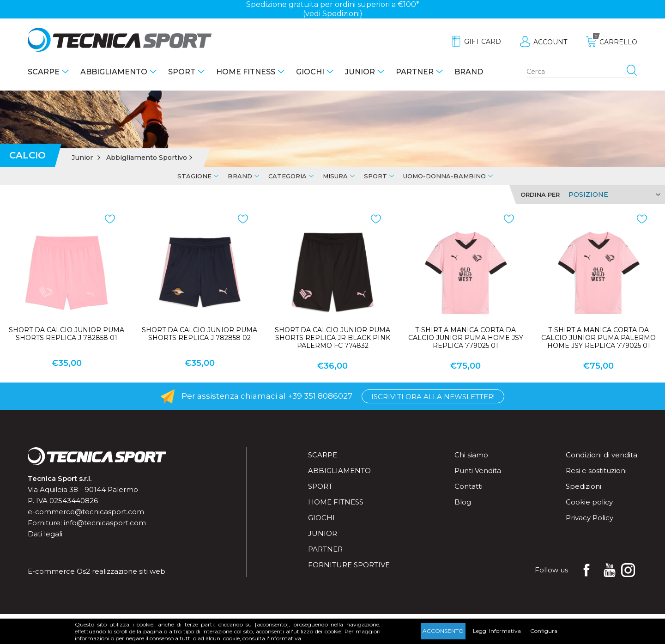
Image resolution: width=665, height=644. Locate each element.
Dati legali (45, 534)
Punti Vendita (478, 471)
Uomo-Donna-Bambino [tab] (444, 176)
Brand (469, 72)
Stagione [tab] (194, 176)
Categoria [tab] (287, 176)
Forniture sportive (349, 565)
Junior (360, 72)
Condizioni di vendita (602, 455)
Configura (544, 631)
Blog (463, 502)
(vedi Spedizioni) (333, 14)
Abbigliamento (114, 72)
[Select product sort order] (613, 194)
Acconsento (443, 631)
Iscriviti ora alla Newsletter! (433, 397)
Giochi (310, 72)
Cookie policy (589, 502)
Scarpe (44, 72)
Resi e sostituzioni (596, 471)
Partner (415, 72)
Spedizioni (583, 486)
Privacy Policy (589, 518)
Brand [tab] (240, 176)
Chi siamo (471, 455)
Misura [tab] (335, 176)
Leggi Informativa (497, 631)
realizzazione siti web (129, 571)
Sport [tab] (375, 176)
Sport (182, 72)
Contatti (469, 486)
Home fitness (246, 72)
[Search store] (582, 72)
